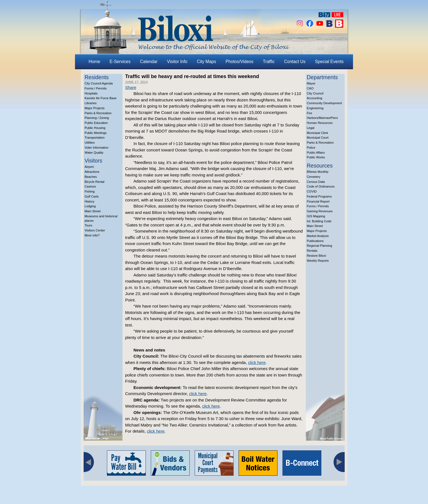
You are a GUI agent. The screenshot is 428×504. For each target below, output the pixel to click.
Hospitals (91, 93)
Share (131, 87)
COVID (312, 191)
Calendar (149, 62)
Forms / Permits (96, 88)
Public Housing (95, 128)
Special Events (329, 62)
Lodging (90, 206)
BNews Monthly (318, 172)
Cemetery (314, 177)
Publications (315, 241)
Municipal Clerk (318, 133)
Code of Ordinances (321, 186)
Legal (311, 128)
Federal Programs (319, 196)
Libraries (91, 103)
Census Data (316, 182)
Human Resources (320, 123)
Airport (89, 167)
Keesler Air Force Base (101, 98)
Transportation (95, 138)
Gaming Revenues (320, 211)
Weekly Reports (318, 261)
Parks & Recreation (98, 113)
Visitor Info (177, 62)
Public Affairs (316, 153)
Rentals (312, 251)
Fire (310, 113)
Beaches (91, 177)
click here (257, 362)
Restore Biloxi (316, 256)
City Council (315, 93)
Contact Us (295, 62)
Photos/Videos (239, 62)
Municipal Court (318, 138)
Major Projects (95, 108)
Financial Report (318, 201)
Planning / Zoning (97, 118)
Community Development (324, 103)
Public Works (316, 157)
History (90, 201)
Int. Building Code (319, 221)
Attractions (92, 172)
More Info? (92, 235)
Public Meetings (96, 133)
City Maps (207, 62)
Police (311, 148)
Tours (89, 225)
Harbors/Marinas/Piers (322, 118)
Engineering (315, 108)
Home (94, 62)
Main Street (93, 211)
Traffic (269, 62)
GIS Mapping (316, 216)
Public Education (96, 123)
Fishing (90, 191)
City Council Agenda (99, 83)
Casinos (90, 186)
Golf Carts (92, 196)
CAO (310, 88)
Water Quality (94, 153)
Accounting (315, 98)
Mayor (311, 83)
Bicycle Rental (95, 182)
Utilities (90, 143)
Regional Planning (320, 246)
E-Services (120, 62)
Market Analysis (318, 236)
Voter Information (97, 148)
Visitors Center (95, 230)
